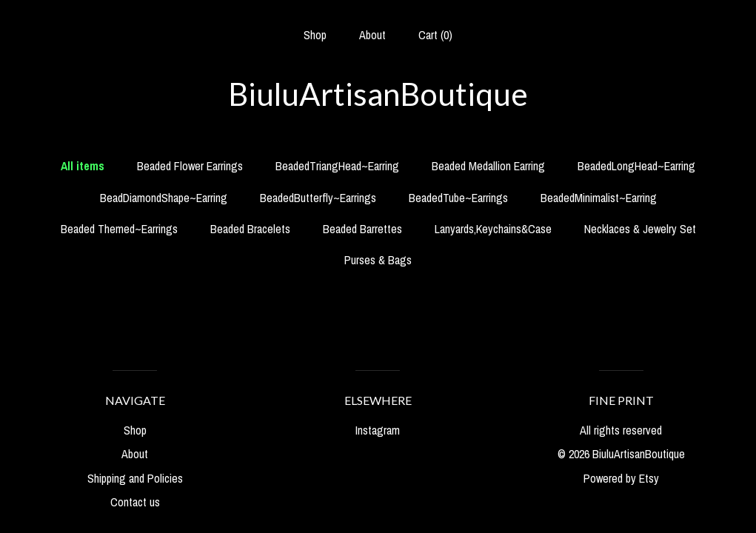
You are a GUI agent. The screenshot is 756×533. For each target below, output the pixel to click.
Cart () (435, 35)
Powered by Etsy (621, 478)
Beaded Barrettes (362, 229)
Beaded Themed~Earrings (119, 229)
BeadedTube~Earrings (458, 198)
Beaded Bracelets (250, 229)
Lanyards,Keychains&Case (493, 229)
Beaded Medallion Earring (488, 166)
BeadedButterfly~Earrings (318, 198)
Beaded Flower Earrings (190, 166)
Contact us (135, 502)
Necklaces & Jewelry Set (640, 229)
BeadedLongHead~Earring (636, 166)
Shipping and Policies (135, 478)
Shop (315, 35)
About (372, 35)
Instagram (378, 430)
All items (83, 166)
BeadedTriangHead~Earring (337, 166)
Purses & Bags (378, 260)
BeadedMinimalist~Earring (599, 198)
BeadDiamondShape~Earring (164, 198)
